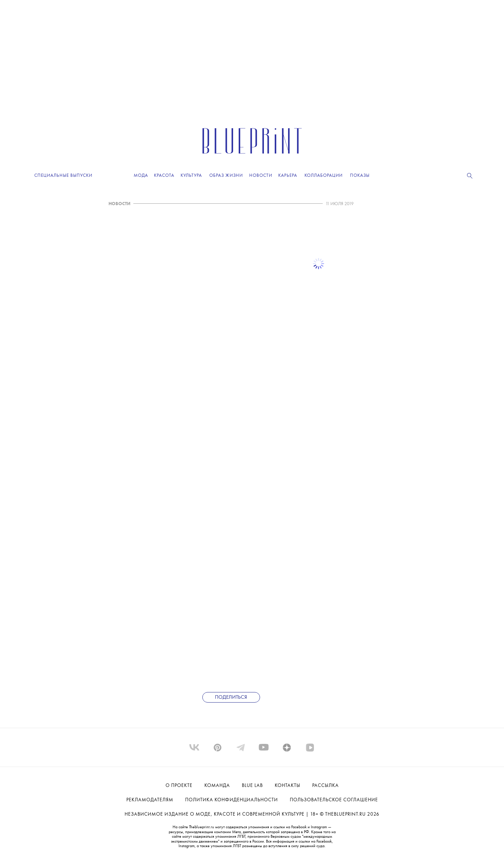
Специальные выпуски (63, 176)
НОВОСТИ (120, 204)
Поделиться (231, 697)
